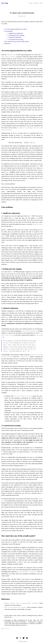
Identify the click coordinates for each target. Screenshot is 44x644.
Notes (41, 3)
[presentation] (38, 104)
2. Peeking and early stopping (16, 35)
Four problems (9, 31)
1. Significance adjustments (15, 33)
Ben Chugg (5, 3)
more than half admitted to (30, 331)
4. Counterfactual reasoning (15, 39)
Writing (36, 3)
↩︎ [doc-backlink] (12, 617)
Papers (31, 3)
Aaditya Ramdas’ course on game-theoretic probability (21, 603)
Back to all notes (5, 628)
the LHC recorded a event (23, 396)
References (8, 44)
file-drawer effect (37, 224)
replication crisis (11, 55)
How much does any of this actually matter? (17, 41)
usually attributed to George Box (27, 572)
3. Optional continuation (15, 37)
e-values (26, 590)
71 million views (24, 357)
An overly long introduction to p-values (16, 29)
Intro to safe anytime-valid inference (15, 607)
